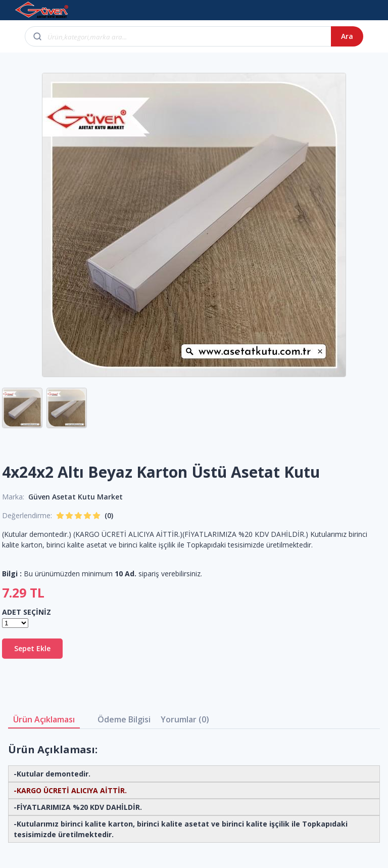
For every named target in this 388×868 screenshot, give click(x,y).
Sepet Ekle (32, 648)
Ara (347, 36)
